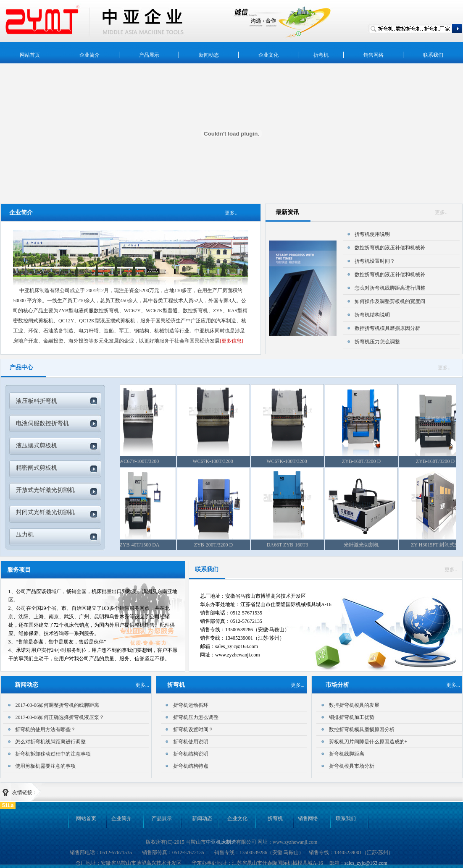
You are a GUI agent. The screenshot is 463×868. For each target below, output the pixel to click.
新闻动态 (202, 818)
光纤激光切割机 (366, 545)
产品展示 (162, 818)
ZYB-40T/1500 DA (144, 545)
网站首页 (86, 818)
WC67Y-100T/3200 (144, 461)
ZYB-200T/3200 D (218, 545)
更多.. (441, 212)
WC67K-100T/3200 (218, 461)
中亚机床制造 (221, 842)
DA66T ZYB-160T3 (292, 545)
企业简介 (121, 818)
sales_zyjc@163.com (366, 863)
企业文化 (237, 818)
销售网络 (308, 818)
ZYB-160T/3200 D (366, 461)
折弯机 (275, 818)
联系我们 (346, 818)
